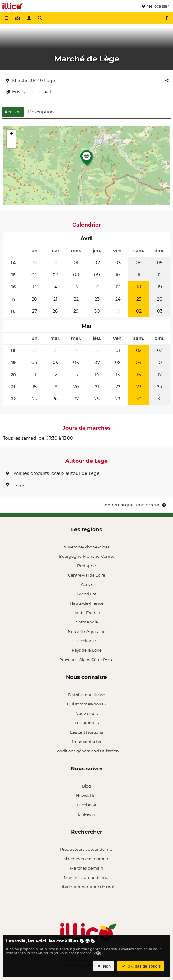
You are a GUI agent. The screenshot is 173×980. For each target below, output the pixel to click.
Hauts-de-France (87, 603)
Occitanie (87, 641)
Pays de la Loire (87, 650)
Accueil (13, 112)
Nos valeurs (86, 713)
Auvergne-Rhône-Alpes (86, 547)
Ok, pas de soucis (141, 966)
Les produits (87, 723)
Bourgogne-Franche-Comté (87, 556)
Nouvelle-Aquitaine (87, 631)
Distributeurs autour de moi (87, 887)
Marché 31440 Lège (31, 81)
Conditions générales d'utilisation (87, 751)
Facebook (86, 805)
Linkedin (87, 814)
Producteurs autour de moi (87, 849)
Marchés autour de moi (86, 877)
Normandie (87, 622)
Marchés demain (87, 868)
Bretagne (86, 566)
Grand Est (86, 594)
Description (41, 112)
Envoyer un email (28, 92)
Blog (86, 786)
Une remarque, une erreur (134, 505)
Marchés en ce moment (86, 859)
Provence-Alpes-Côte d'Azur (86, 659)
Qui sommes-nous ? (87, 704)
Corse (86, 584)
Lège (15, 485)
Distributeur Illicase (87, 695)
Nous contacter (87, 742)
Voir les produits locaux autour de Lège (53, 473)
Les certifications (86, 732)
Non (104, 966)
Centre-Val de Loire (87, 575)
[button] (86, 159)
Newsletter (86, 795)
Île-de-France (87, 613)
